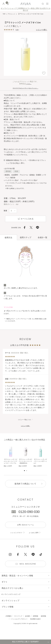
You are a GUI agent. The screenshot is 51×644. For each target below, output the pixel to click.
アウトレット (13, 14)
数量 (5, 211)
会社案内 (28, 624)
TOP (4, 14)
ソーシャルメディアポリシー (18, 627)
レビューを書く (40, 30)
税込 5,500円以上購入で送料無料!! (25, 641)
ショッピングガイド (15, 539)
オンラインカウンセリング (13, 602)
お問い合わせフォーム (25, 531)
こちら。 (29, 84)
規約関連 (46, 624)
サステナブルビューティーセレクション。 (25, 88)
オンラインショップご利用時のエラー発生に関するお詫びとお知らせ (26, 9)
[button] (47, 459)
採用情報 (37, 624)
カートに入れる (25, 220)
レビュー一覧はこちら (25, 421)
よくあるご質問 (35, 539)
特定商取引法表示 (37, 627)
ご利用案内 (6, 624)
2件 (17, 30)
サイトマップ (17, 624)
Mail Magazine (28, 571)
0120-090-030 (29, 517)
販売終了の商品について (25, 489)
